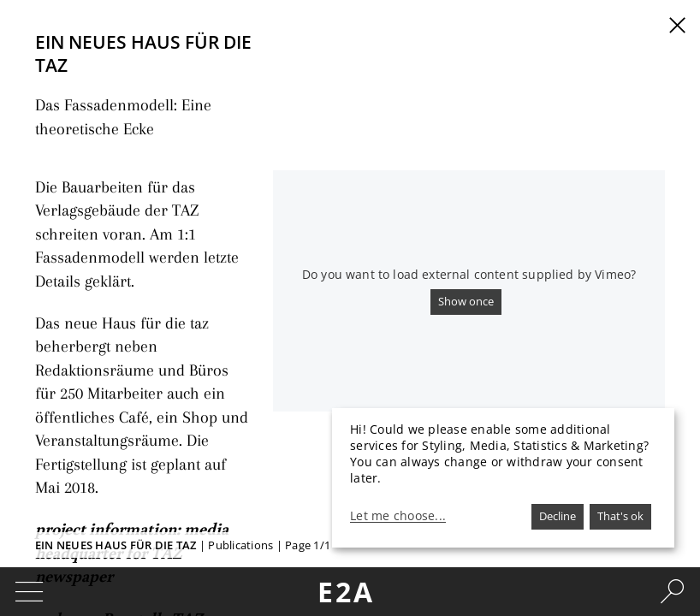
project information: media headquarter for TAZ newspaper (135, 431)
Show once (466, 301)
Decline (558, 516)
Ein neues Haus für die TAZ (116, 545)
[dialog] (503, 478)
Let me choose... (398, 516)
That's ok (620, 516)
